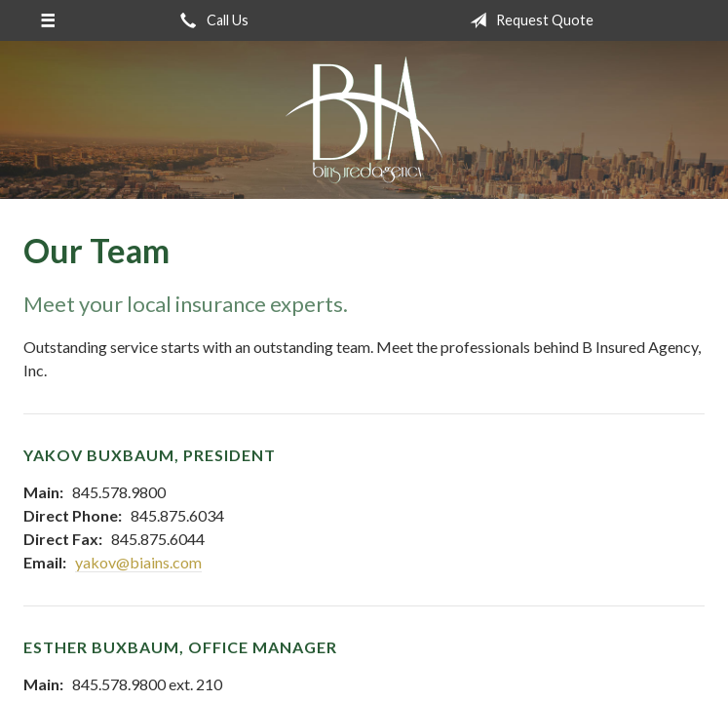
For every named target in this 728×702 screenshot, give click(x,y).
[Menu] (48, 20)
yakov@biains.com (138, 562)
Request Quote (528, 20)
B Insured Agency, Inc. (364, 120)
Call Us (211, 20)
